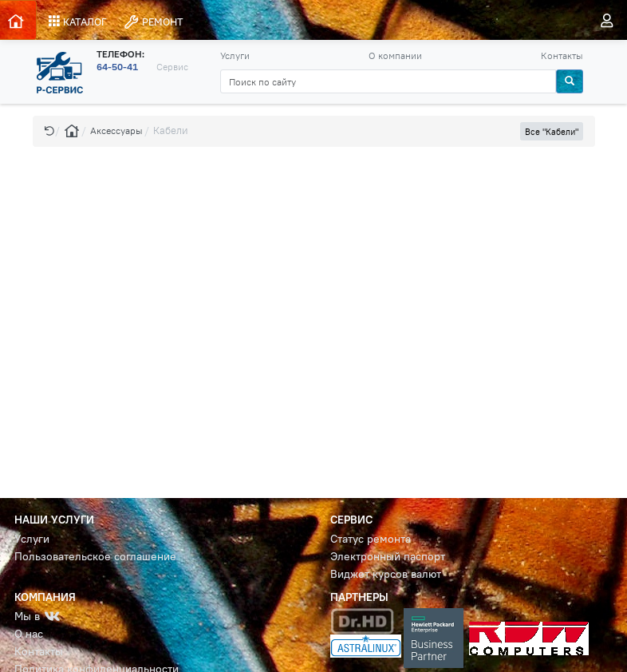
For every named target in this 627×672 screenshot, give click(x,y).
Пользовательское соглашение (95, 557)
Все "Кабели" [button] (552, 132)
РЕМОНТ (153, 22)
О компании (395, 55)
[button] (49, 130)
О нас (29, 634)
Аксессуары (116, 130)
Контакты (562, 55)
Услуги (235, 55)
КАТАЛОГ (78, 22)
